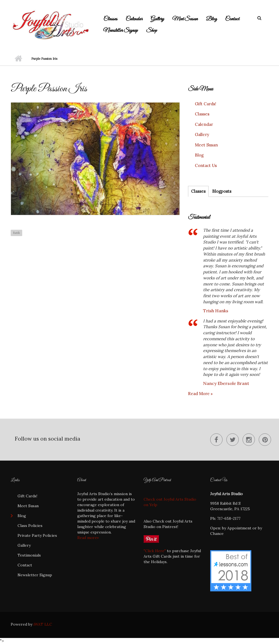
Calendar (134, 19)
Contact (232, 19)
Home (18, 59)
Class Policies (30, 526)
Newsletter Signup (121, 31)
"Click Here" (155, 551)
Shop (152, 31)
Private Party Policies (37, 535)
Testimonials (29, 555)
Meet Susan (185, 19)
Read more (199, 394)
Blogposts (222, 191)
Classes (110, 19)
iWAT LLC (43, 624)
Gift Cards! (206, 104)
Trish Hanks (216, 311)
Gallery (157, 19)
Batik (16, 233)
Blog (211, 19)
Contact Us (206, 165)
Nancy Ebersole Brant (226, 383)
